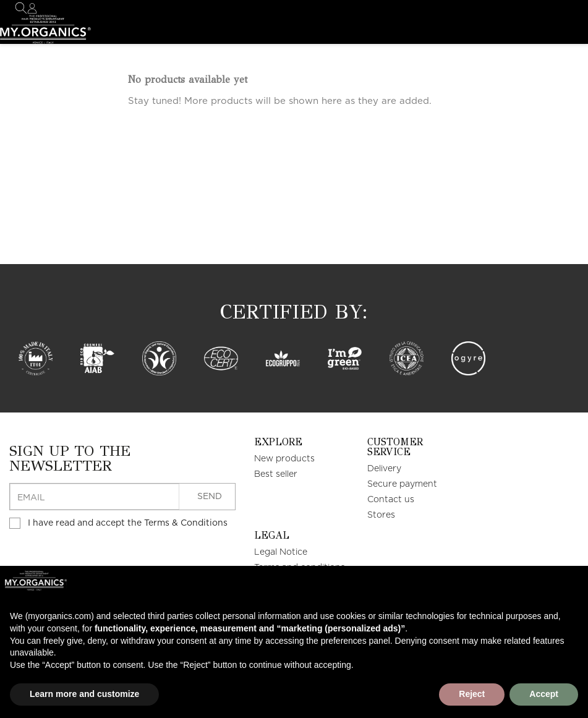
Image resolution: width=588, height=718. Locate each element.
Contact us (391, 500)
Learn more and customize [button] (84, 694)
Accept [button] (544, 694)
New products (284, 459)
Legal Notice (281, 552)
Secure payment (402, 484)
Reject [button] (472, 694)
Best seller (276, 474)
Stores (381, 515)
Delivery (384, 469)
